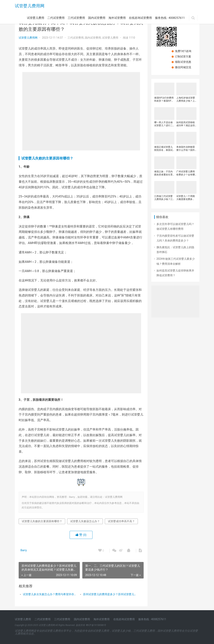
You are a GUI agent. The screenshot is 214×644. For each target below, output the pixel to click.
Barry (24, 550)
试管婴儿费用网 (30, 6)
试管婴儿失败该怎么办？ (85, 521)
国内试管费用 (97, 18)
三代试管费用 (76, 18)
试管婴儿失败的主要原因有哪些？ (47, 158)
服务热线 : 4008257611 (170, 18)
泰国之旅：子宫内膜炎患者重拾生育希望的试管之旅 (163, 173)
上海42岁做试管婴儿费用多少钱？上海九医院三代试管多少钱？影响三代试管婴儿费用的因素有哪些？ (186, 99)
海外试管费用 (117, 18)
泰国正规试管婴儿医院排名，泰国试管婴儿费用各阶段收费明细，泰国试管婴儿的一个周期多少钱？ (163, 149)
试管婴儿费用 (36, 18)
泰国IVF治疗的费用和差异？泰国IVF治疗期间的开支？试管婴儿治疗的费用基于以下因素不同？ (164, 99)
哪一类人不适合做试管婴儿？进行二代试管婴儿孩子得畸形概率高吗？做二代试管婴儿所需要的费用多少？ (163, 124)
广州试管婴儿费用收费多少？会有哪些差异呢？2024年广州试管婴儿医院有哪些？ (186, 173)
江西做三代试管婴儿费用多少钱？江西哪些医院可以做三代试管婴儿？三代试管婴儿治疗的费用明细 (163, 198)
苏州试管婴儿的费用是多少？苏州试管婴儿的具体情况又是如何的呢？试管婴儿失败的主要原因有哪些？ (110, 594)
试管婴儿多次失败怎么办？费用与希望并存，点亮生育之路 (50, 594)
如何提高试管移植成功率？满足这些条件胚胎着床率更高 (186, 124)
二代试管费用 (56, 18)
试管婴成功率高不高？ (121, 521)
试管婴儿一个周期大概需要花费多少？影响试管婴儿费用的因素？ (186, 198)
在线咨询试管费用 (140, 18)
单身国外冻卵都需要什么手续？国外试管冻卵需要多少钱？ (186, 149)
